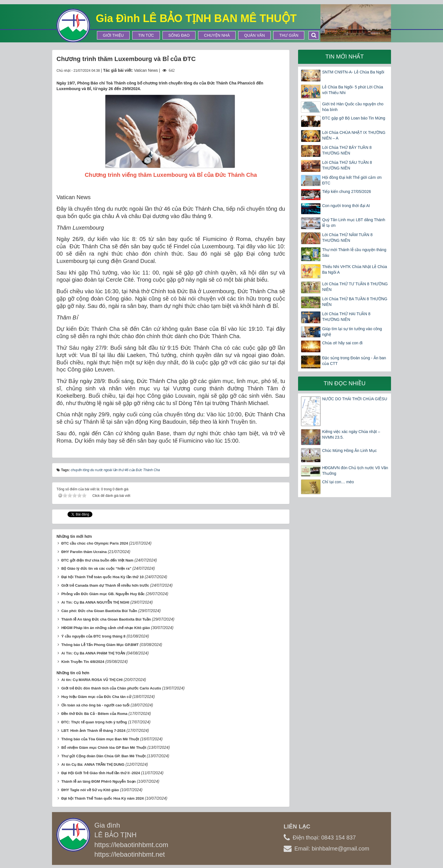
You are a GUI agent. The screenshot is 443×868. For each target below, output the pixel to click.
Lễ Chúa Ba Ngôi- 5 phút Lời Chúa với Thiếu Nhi (352, 90)
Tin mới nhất (345, 56)
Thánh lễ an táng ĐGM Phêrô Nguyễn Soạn (99, 781)
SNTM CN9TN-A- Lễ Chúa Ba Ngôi (353, 72)
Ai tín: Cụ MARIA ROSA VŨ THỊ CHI (92, 680)
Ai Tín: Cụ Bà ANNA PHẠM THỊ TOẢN (93, 653)
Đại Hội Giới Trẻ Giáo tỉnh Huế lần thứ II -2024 (101, 773)
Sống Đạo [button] (179, 35)
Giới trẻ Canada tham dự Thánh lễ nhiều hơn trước (105, 585)
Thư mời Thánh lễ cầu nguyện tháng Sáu (354, 253)
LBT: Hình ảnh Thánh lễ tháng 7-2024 (93, 731)
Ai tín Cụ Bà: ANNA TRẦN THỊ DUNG (93, 764)
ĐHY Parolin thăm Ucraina (84, 552)
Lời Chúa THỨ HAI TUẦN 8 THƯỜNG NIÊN (346, 317)
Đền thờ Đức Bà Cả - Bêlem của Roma (94, 714)
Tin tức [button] (146, 35)
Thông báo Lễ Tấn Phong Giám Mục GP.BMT (100, 645)
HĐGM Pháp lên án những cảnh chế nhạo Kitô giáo (106, 628)
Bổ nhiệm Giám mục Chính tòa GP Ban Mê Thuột (104, 748)
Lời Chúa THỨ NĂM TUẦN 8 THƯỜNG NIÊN (347, 238)
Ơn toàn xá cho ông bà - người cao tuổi (95, 705)
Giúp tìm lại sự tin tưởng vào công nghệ (352, 332)
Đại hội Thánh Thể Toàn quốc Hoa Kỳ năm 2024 (103, 798)
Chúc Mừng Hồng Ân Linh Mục (349, 451)
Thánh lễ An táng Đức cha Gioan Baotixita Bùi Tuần (106, 619)
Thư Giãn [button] (289, 35)
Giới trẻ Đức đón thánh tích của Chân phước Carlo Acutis (111, 688)
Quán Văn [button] (254, 35)
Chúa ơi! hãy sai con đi (342, 343)
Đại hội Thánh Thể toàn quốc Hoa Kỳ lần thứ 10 (103, 577)
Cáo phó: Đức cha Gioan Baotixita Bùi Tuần (99, 611)
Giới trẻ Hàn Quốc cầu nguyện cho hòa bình (353, 107)
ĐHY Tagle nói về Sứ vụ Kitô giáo (90, 790)
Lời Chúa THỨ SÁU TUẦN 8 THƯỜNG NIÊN (347, 165)
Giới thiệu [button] (113, 35)
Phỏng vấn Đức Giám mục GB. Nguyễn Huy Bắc (103, 594)
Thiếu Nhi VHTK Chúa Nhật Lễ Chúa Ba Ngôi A (354, 269)
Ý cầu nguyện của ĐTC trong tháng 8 (93, 636)
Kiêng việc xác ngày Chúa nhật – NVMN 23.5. (351, 434)
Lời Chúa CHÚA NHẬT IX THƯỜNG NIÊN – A (354, 135)
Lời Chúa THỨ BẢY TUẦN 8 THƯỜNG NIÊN (347, 150)
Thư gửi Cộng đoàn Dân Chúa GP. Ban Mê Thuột (104, 756)
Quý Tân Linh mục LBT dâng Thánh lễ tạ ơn (354, 223)
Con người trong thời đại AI (346, 206)
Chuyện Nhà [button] (217, 35)
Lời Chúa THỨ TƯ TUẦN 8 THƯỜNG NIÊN (355, 287)
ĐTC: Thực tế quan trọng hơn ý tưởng (94, 722)
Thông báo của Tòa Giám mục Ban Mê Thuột (100, 739)
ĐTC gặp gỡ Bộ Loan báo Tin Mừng (354, 118)
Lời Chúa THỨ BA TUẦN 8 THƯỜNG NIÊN (355, 302)
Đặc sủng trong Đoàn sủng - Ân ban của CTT (354, 361)
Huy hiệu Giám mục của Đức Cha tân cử (96, 697)
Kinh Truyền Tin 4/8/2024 (83, 662)
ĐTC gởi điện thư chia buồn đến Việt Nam (97, 560)
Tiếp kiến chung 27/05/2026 (347, 192)
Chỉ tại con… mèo (338, 482)
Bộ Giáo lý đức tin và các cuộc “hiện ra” (96, 568)
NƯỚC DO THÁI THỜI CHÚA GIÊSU (355, 399)
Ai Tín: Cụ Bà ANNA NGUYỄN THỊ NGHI (95, 602)
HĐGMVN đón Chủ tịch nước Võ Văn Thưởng (355, 471)
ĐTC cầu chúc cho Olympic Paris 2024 (95, 543)
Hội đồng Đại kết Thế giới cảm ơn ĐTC (352, 180)
